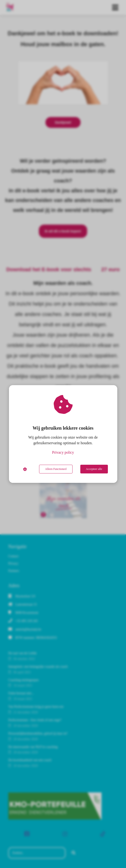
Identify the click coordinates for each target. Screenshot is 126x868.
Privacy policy (63, 452)
